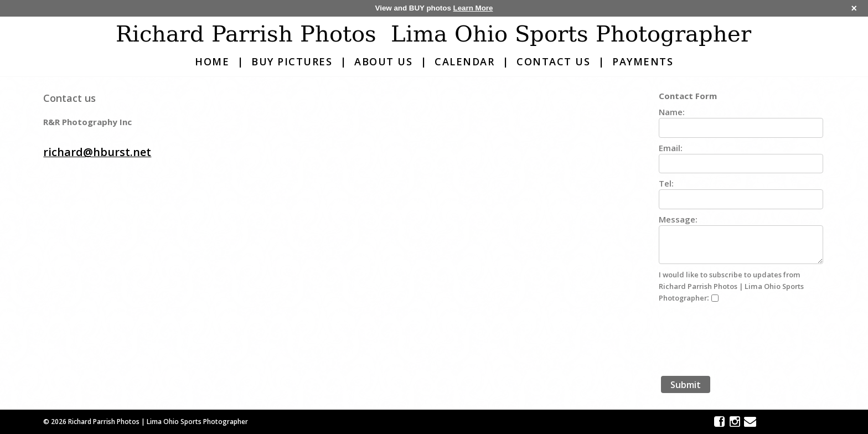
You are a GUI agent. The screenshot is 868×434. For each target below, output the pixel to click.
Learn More (473, 8)
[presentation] (743, 338)
